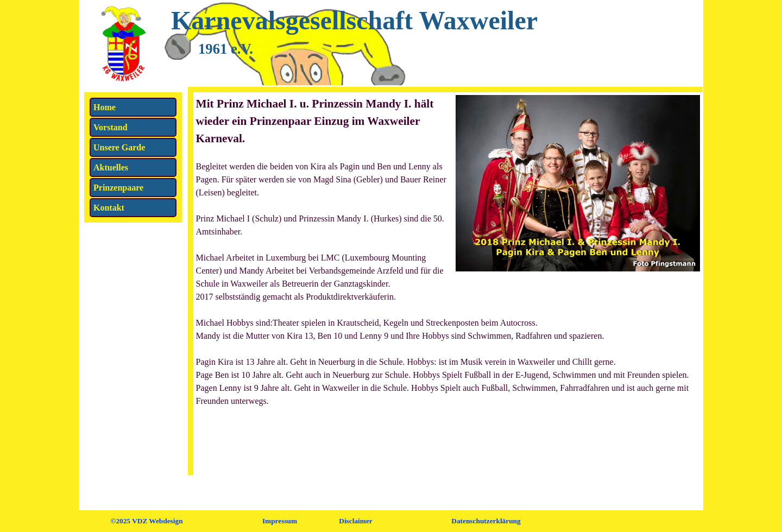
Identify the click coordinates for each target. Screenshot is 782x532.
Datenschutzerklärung (486, 521)
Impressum (280, 521)
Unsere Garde (119, 147)
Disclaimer (355, 521)
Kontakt (109, 208)
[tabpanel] (448, 258)
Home (105, 107)
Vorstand (111, 127)
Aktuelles (111, 167)
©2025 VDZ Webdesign (146, 521)
